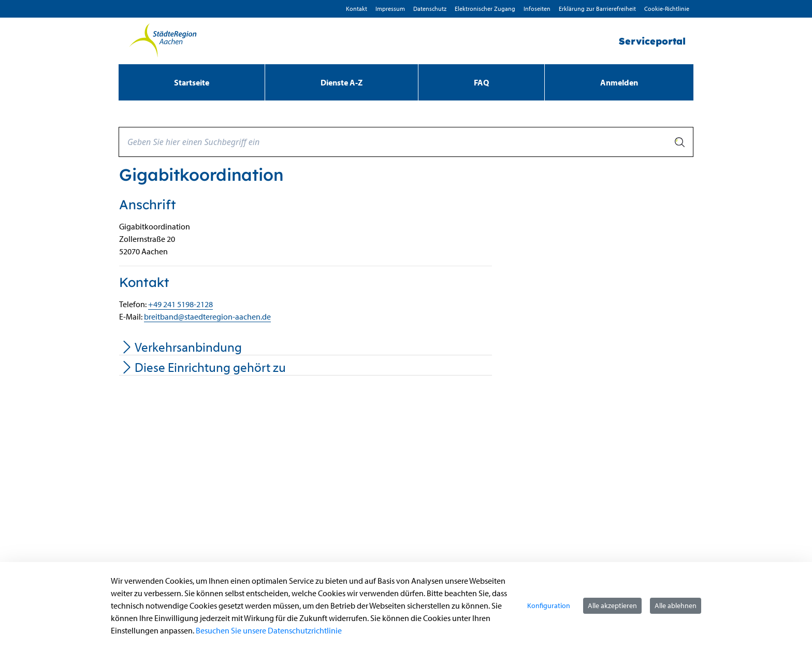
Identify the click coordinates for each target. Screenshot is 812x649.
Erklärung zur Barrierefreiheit (597, 9)
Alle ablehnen (676, 605)
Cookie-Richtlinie (667, 9)
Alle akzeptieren (612, 605)
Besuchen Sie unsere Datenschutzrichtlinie (269, 630)
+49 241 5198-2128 (180, 304)
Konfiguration (549, 605)
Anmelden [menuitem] (619, 82)
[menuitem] (192, 82)
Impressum (390, 9)
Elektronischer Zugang (485, 9)
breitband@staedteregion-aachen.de (207, 316)
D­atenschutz (430, 9)
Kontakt (357, 9)
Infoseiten (537, 9)
